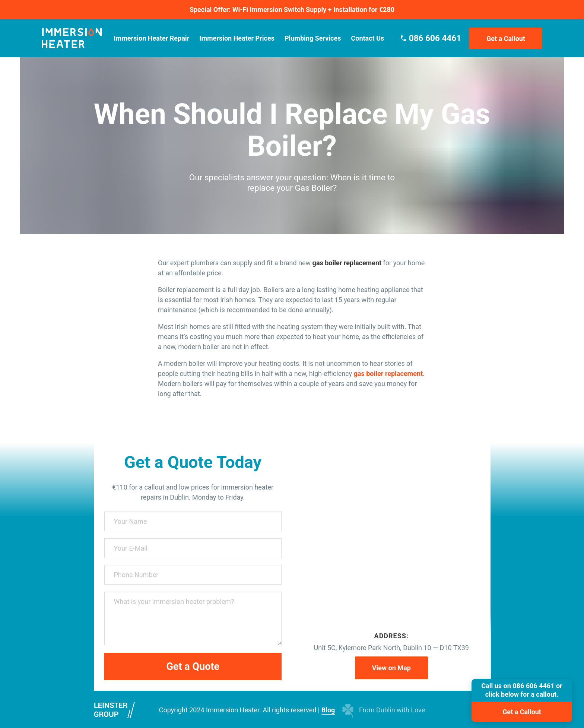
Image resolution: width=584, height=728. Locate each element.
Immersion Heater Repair (151, 38)
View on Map (391, 668)
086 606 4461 (435, 38)
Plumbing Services (313, 38)
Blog (328, 710)
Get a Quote (193, 667)
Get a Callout (506, 39)
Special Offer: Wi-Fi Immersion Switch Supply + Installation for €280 (292, 10)
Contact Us (367, 38)
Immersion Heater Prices (237, 38)
